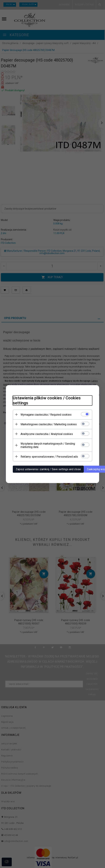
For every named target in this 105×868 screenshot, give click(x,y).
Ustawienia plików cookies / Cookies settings (47, 400)
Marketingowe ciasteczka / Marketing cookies (49, 424)
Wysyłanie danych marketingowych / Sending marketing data (48, 445)
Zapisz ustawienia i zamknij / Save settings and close (48, 469)
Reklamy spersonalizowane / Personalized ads (49, 456)
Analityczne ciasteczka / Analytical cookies (47, 434)
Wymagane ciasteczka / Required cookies (46, 414)
